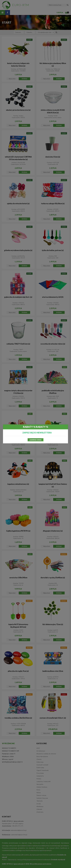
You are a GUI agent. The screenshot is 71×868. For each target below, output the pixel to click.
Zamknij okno (35, 440)
